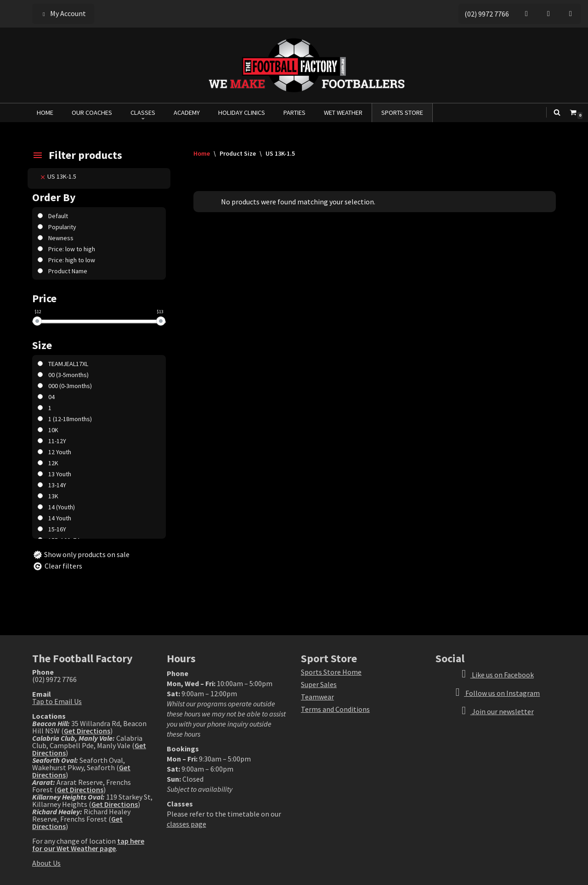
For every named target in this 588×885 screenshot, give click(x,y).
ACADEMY (187, 113)
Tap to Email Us (57, 701)
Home (202, 153)
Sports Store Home (331, 672)
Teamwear (317, 697)
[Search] (557, 112)
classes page (187, 824)
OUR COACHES (92, 113)
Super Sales (319, 684)
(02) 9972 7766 (487, 14)
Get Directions (87, 731)
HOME (45, 113)
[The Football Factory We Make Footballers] (294, 65)
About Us (46, 863)
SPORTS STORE (402, 113)
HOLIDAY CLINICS (242, 113)
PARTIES (294, 113)
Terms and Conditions (335, 709)
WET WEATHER (343, 113)
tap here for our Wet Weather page (88, 845)
